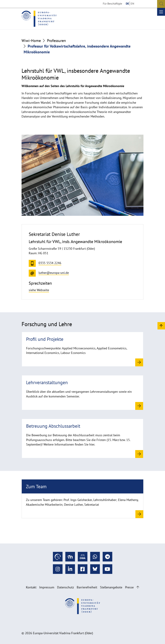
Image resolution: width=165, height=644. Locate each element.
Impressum (47, 587)
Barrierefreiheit (87, 587)
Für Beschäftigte (112, 3)
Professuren (56, 41)
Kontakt (31, 587)
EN (132, 3)
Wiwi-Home (31, 41)
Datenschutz (66, 587)
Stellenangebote (111, 587)
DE (127, 3)
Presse (129, 587)
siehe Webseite (39, 290)
